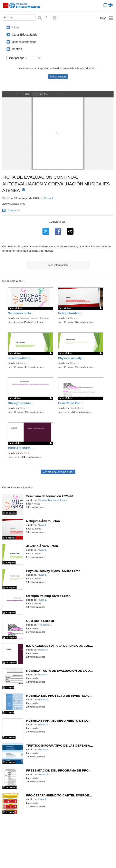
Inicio (15, 27)
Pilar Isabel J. (77, 408)
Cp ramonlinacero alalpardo (34, 318)
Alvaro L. (74, 318)
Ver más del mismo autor (58, 472)
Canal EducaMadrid (25, 35)
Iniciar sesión (58, 77)
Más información (58, 265)
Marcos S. (25, 453)
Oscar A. (49, 198)
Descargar (14, 210)
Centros (17, 49)
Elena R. (42, 799)
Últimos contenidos (24, 42)
